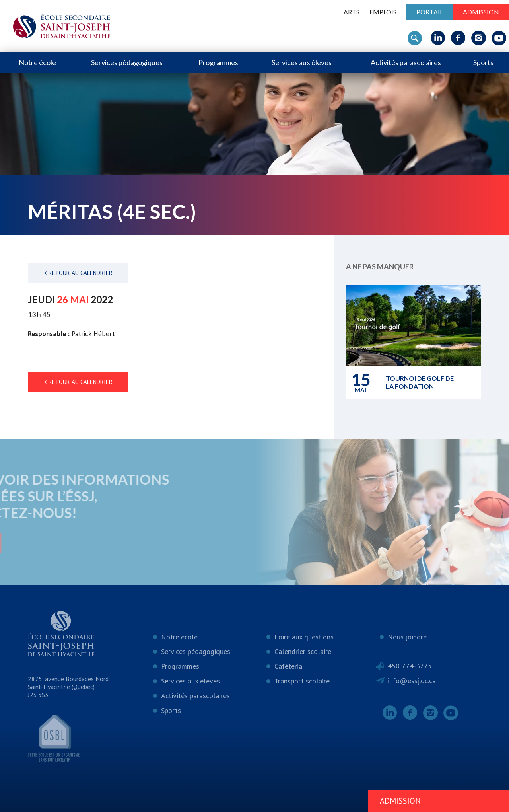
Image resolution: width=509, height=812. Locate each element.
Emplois (383, 12)
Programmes (218, 62)
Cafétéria (288, 666)
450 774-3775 (410, 666)
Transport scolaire (302, 681)
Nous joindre (407, 637)
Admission (481, 12)
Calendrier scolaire (303, 651)
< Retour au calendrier (78, 273)
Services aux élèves (302, 62)
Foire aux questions (304, 637)
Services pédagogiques (127, 62)
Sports (483, 62)
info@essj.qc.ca (412, 681)
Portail (430, 12)
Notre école (37, 62)
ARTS (352, 12)
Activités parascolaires (406, 62)
